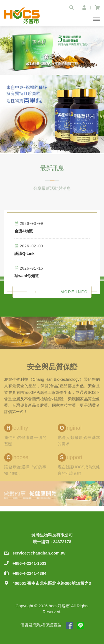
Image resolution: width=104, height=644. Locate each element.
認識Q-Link (24, 253)
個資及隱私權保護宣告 (41, 625)
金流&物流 (24, 231)
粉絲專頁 (69, 625)
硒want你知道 (27, 276)
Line (81, 625)
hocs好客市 (22, 16)
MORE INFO (74, 292)
